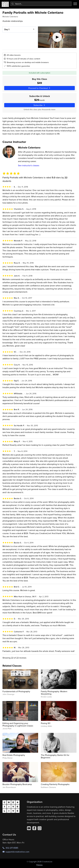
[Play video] (57, 37)
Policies (39, 865)
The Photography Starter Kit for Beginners (55, 756)
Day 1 (7, 29)
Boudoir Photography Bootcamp (17, 784)
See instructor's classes (29, 165)
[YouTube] (29, 828)
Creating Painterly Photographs (55, 784)
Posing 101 (46, 723)
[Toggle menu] (75, 4)
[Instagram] (40, 828)
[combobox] (41, 4)
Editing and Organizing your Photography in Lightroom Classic (18, 724)
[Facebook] (34, 828)
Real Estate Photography (14, 755)
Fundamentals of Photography (16, 691)
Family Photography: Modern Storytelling (54, 693)
